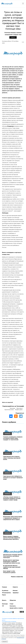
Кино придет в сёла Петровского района (9, 572)
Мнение (15, 591)
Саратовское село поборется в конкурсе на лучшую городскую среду (13, 478)
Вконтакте (20, 408)
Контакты (13, 606)
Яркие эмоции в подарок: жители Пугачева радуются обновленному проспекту (12, 538)
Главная (4, 587)
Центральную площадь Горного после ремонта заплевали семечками (13, 556)
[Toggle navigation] (23, 3)
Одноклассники (9, 410)
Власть (4, 600)
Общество (13, 600)
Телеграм (12, 408)
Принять (5, 642)
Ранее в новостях (17, 577)
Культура (5, 604)
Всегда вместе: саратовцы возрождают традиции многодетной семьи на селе (12, 562)
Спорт (12, 604)
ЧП (3, 606)
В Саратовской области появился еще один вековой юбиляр (12, 567)
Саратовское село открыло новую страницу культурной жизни (12, 458)
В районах (5, 591)
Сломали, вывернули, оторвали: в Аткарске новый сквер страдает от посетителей (13, 438)
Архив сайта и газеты (16, 608)
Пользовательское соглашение (9, 621)
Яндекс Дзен (19, 410)
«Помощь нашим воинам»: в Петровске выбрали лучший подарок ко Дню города (12, 498)
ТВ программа (6, 593)
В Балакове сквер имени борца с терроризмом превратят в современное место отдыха (13, 518)
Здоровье (16, 593)
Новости (13, 37)
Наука (4, 595)
